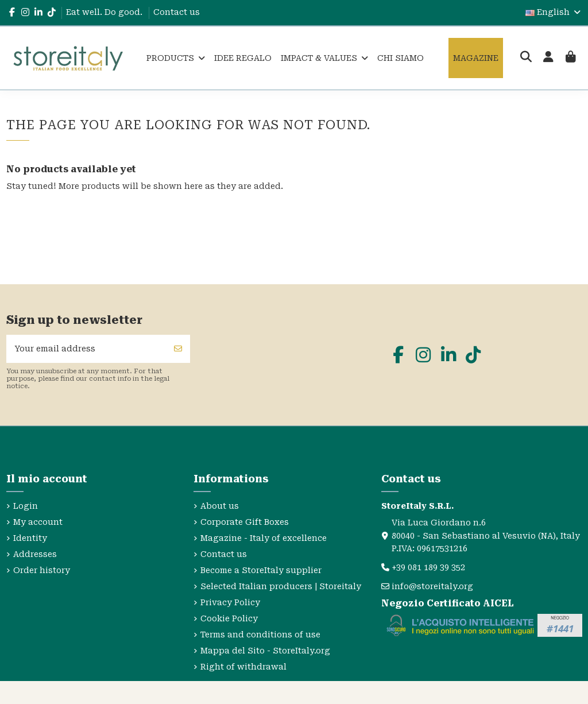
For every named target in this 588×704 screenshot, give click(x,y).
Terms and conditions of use (260, 635)
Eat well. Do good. (105, 12)
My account (38, 522)
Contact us (177, 12)
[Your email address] (86, 349)
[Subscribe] (178, 349)
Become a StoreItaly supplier (261, 570)
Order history (42, 570)
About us (220, 506)
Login (26, 506)
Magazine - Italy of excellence (264, 538)
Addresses (35, 554)
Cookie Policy (229, 618)
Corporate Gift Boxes (245, 522)
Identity (30, 538)
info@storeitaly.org (432, 586)
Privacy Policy (230, 602)
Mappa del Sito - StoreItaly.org (265, 651)
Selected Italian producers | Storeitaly (281, 586)
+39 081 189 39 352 (428, 567)
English (554, 12)
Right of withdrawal (243, 667)
